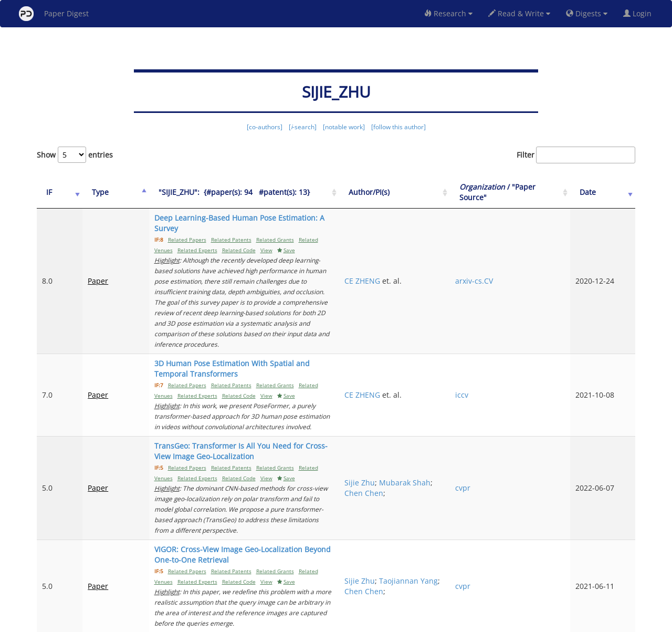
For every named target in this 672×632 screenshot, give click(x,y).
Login (639, 13)
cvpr (512, 409)
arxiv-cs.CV (523, 260)
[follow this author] (398, 127)
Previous (429, 580)
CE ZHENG (440, 260)
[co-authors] (265, 127)
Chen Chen (464, 414)
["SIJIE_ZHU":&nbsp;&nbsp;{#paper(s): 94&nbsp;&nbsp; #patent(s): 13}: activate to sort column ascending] (268, 193)
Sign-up (314, 622)
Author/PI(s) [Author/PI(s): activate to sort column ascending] (447, 192)
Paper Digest (54, 14)
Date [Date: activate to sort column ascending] (605, 192)
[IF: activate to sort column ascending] (54, 193)
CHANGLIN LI (445, 542)
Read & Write (519, 13)
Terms (340, 622)
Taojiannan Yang (452, 481)
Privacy (365, 622)
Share (390, 622)
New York (421, 622)
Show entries (75, 155)
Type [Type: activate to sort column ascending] (88, 192)
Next (619, 580)
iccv (511, 342)
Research (448, 13)
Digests (587, 13)
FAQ (292, 622)
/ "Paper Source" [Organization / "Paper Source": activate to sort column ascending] (535, 192)
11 (590, 580)
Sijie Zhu (438, 404)
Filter (576, 155)
